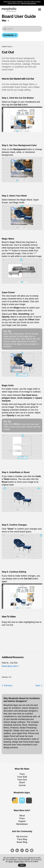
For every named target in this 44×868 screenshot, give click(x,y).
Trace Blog (22, 839)
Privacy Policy (19, 862)
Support (22, 821)
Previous (7, 686)
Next (39, 686)
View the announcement (28, 3)
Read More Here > (11, 666)
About (22, 816)
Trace (22, 774)
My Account (22, 837)
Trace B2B (22, 777)
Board (22, 782)
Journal (22, 785)
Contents (10, 35)
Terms (11, 862)
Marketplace (22, 824)
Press (22, 818)
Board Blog (22, 842)
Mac (4, 21)
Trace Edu (22, 780)
